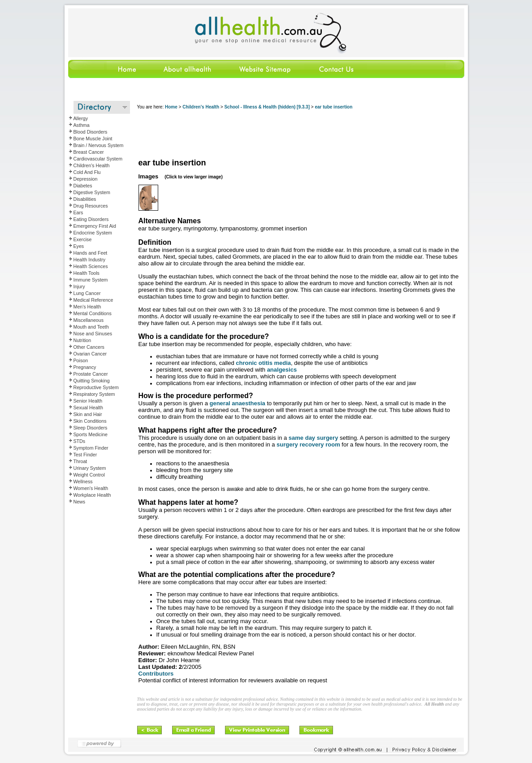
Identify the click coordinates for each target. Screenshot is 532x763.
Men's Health (87, 307)
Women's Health (91, 488)
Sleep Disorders (91, 428)
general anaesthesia (237, 403)
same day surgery (314, 438)
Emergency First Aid (95, 226)
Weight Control (89, 475)
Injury (79, 286)
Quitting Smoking (92, 381)
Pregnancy (85, 367)
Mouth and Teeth (91, 327)
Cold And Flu (87, 172)
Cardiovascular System (98, 159)
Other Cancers (89, 347)
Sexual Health (88, 408)
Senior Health (88, 401)
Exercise (83, 239)
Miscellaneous (89, 320)
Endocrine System (93, 233)
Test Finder (85, 455)
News (80, 502)
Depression (86, 179)
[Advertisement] (300, 134)
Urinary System (90, 468)
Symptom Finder (91, 448)
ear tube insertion (333, 107)
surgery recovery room (308, 444)
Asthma (82, 125)
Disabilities (85, 199)
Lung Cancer (87, 293)
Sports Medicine (91, 434)
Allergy (81, 118)
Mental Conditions (93, 313)
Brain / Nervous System (99, 145)
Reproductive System (96, 387)
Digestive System (92, 192)
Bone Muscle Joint (93, 139)
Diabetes (83, 186)
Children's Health (92, 165)
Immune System (91, 280)
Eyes (79, 246)
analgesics (282, 370)
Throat (80, 461)
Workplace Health (92, 495)
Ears (78, 212)
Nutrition (82, 340)
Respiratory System (94, 394)
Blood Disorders (91, 132)
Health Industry (90, 260)
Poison (81, 360)
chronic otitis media (263, 363)
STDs (80, 441)
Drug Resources (91, 206)
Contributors (156, 674)
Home (171, 107)
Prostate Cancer (91, 374)
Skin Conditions (90, 421)
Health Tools (87, 273)
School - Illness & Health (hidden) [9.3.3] (267, 107)
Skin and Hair (88, 414)
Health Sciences (91, 266)
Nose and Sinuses (93, 334)
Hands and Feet (91, 253)
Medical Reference (93, 300)
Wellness (83, 481)
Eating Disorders (91, 219)
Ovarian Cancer (90, 354)
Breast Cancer (89, 152)
